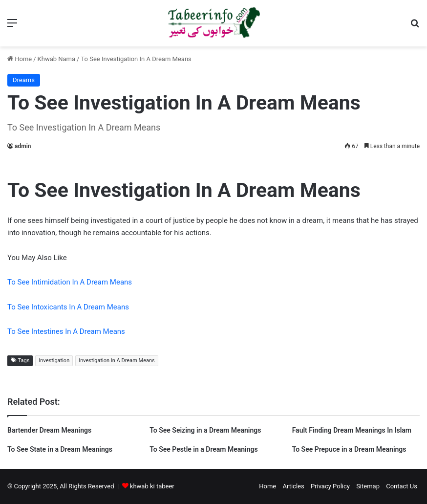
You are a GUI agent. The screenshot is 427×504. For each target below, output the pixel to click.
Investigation (54, 361)
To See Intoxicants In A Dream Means (68, 307)
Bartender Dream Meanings (49, 430)
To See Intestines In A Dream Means (66, 331)
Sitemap (368, 486)
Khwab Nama (57, 59)
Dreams (24, 80)
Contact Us (402, 486)
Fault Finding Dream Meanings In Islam (352, 430)
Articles (293, 486)
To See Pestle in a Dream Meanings (203, 449)
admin (23, 146)
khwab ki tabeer (152, 486)
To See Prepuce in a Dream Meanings (349, 449)
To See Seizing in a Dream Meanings (205, 430)
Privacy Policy (330, 486)
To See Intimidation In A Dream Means (70, 282)
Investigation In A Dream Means (117, 361)
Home (20, 59)
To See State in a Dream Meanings (60, 449)
